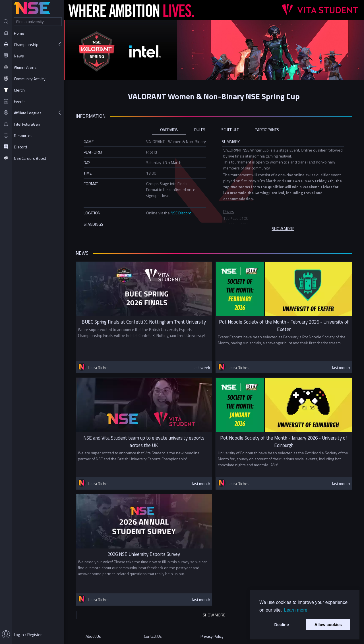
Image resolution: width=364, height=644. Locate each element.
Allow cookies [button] (328, 625)
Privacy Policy (212, 636)
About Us (93, 636)
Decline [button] (282, 625)
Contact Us (153, 636)
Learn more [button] (296, 610)
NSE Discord (181, 213)
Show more (214, 615)
